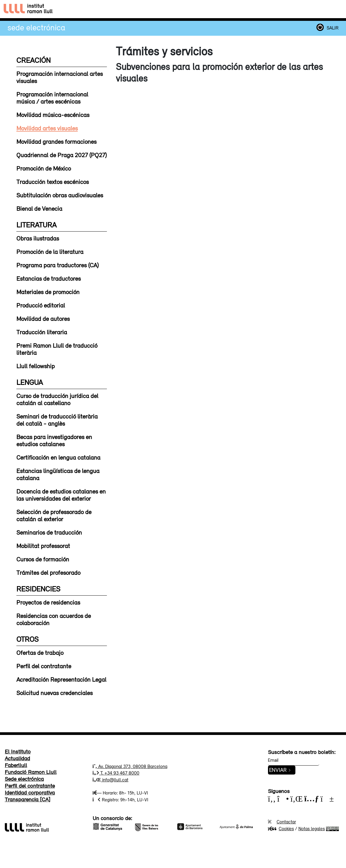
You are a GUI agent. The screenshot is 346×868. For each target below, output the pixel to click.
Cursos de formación (43, 559)
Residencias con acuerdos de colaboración (54, 619)
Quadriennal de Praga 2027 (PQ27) (61, 155)
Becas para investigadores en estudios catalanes (54, 440)
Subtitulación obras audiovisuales (60, 195)
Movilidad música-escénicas (53, 115)
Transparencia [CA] (28, 799)
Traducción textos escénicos (53, 182)
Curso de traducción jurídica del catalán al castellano (57, 399)
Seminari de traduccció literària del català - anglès (57, 420)
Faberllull (16, 765)
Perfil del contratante (44, 666)
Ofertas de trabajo (40, 652)
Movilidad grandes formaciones (56, 141)
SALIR (333, 28)
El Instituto (18, 751)
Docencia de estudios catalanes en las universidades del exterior (61, 495)
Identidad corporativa (30, 792)
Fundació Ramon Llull (31, 772)
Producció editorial (41, 305)
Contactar (286, 822)
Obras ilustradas (38, 238)
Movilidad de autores (43, 319)
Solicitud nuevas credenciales (54, 693)
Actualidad (17, 758)
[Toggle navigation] (337, 9)
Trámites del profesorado (48, 572)
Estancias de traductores (49, 278)
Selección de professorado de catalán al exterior (54, 515)
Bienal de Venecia (39, 208)
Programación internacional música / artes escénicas (52, 98)
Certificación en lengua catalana (58, 457)
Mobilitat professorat (43, 546)
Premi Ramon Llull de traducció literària (57, 349)
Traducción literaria (42, 332)
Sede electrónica (36, 27)
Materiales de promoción (48, 292)
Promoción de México (44, 168)
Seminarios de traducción (49, 532)
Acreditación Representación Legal (61, 679)
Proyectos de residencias (48, 602)
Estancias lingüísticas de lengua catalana (58, 474)
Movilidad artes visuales (47, 128)
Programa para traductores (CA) (57, 265)
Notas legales (312, 828)
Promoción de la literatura (50, 252)
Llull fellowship (36, 366)
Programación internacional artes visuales (60, 77)
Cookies (281, 828)
